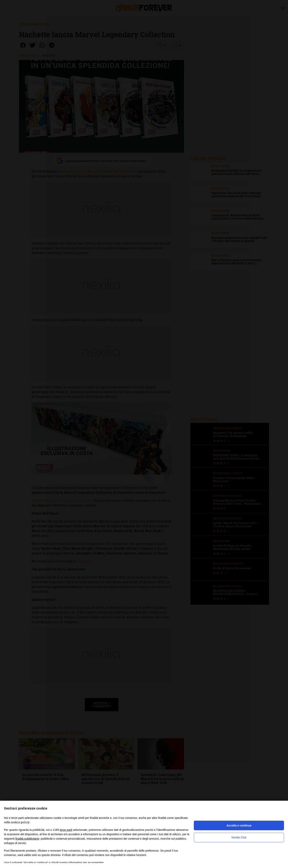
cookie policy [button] (20, 822)
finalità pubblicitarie (27, 839)
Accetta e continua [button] (239, 825)
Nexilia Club (239, 837)
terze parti (66, 830)
